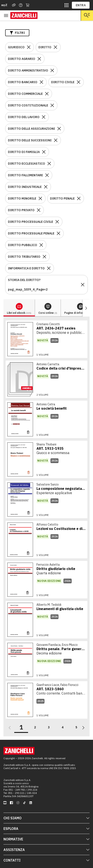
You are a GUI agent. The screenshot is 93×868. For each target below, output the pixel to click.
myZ (4, 5)
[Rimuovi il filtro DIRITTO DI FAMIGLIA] (44, 152)
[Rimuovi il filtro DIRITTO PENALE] (79, 198)
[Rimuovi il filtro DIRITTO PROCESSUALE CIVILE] (57, 222)
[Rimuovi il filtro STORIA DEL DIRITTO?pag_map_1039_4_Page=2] (83, 285)
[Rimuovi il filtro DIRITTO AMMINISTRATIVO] (52, 70)
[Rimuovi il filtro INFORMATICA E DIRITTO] (49, 268)
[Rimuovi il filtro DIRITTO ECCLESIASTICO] (49, 164)
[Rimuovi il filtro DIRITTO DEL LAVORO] (44, 117)
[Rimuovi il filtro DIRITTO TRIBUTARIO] (44, 257)
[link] (46, 339)
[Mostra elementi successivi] (86, 308)
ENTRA (81, 5)
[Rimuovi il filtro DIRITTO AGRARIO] (39, 59)
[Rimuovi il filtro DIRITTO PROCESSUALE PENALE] (58, 233)
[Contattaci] (21, 5)
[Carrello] (28, 5)
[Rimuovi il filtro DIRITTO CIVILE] (79, 82)
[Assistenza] (14, 5)
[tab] (19, 308)
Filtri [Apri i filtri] (17, 33)
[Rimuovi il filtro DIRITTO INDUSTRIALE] (46, 187)
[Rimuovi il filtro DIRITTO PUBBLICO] (41, 245)
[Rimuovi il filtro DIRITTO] (55, 47)
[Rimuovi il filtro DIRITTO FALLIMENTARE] (47, 175)
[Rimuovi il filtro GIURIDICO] (29, 47)
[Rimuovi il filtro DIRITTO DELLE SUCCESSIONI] (56, 140)
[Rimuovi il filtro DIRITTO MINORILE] (40, 198)
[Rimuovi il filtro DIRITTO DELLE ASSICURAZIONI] (59, 129)
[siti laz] (66, 5)
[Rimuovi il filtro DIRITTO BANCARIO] (41, 82)
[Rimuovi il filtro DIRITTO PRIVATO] (39, 210)
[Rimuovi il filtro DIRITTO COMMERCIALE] (47, 94)
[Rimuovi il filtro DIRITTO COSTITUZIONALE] (52, 105)
